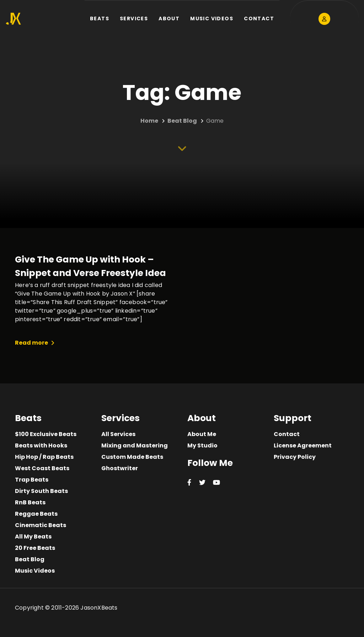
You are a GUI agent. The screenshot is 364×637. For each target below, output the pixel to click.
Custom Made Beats (132, 457)
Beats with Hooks (41, 445)
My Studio (202, 445)
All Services (118, 434)
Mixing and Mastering (135, 445)
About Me (202, 434)
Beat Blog (30, 559)
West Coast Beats (42, 468)
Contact (287, 434)
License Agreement (303, 445)
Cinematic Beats (41, 525)
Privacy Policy (295, 457)
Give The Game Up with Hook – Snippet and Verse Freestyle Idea (90, 266)
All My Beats (33, 537)
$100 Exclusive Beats (46, 434)
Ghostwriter (120, 468)
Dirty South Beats (41, 491)
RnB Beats (30, 502)
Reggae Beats (36, 514)
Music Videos (35, 571)
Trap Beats (32, 480)
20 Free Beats (35, 548)
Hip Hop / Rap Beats (44, 457)
